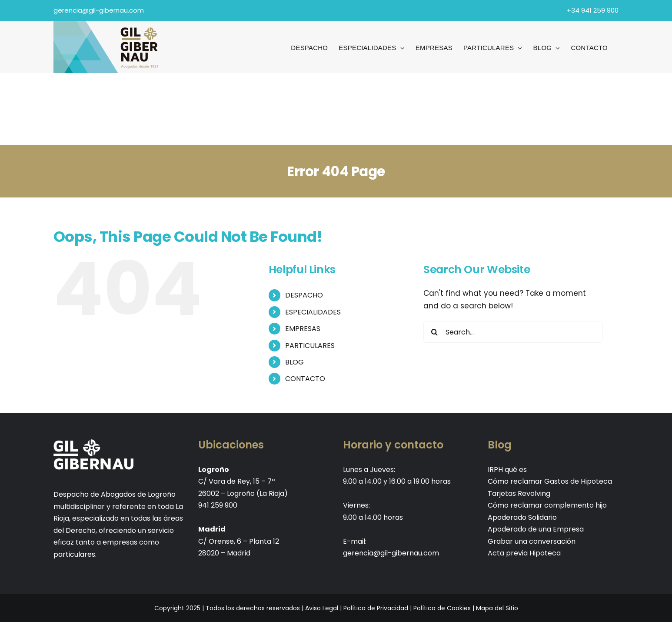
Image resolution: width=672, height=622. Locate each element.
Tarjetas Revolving (519, 493)
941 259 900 (218, 505)
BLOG (294, 362)
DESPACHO (304, 295)
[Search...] (513, 332)
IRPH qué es (507, 470)
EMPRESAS (303, 329)
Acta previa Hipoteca (524, 553)
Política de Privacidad (376, 608)
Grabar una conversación (532, 541)
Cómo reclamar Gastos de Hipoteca (550, 481)
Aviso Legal (322, 608)
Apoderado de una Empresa (536, 529)
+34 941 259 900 (593, 10)
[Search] (434, 332)
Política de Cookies (442, 608)
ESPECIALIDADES (313, 312)
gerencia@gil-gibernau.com (99, 10)
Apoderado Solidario (522, 517)
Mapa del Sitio (497, 608)
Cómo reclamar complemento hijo (547, 505)
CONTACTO (305, 379)
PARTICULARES (310, 346)
